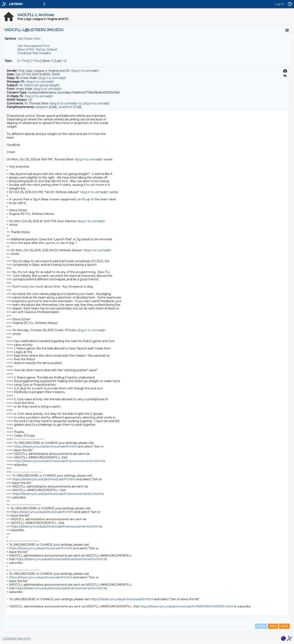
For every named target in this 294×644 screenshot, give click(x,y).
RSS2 (284, 626)
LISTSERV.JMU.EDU (17, 639)
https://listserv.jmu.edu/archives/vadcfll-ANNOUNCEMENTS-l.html (186, 606)
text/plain (42, 107)
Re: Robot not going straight (39, 85)
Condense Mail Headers (34, 53)
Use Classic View (29, 39)
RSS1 (273, 626)
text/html (66, 107)
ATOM (261, 626)
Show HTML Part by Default (37, 49)
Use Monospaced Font (33, 46)
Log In (279, 4)
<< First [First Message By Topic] (23, 61)
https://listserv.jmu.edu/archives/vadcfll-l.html (46, 446)
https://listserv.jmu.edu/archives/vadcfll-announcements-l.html (58, 461)
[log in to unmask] (85, 71)
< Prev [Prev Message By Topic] (36, 61)
